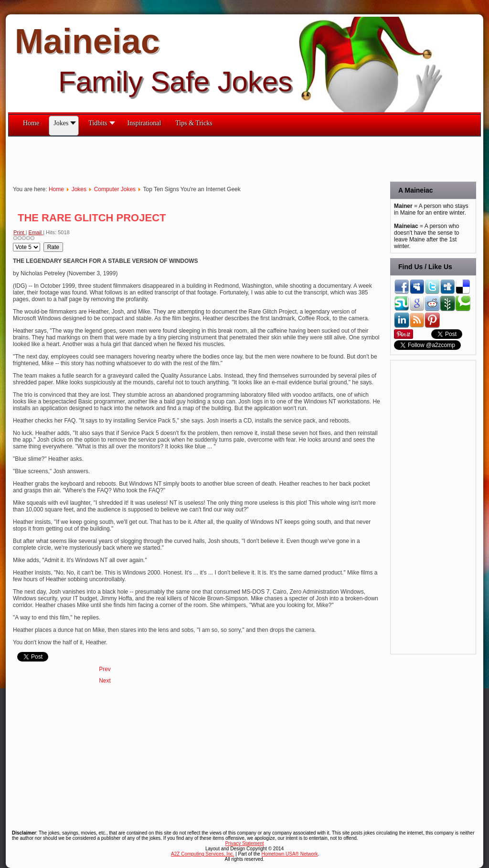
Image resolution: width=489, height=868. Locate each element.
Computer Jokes (115, 189)
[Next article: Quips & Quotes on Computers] (105, 681)
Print (20, 232)
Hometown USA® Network (289, 854)
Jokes (79, 189)
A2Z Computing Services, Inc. (202, 854)
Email (36, 232)
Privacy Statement (244, 843)
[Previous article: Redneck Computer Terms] (105, 669)
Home (56, 189)
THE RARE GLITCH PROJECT (92, 218)
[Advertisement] (182, 158)
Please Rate (13, 243)
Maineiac (87, 41)
